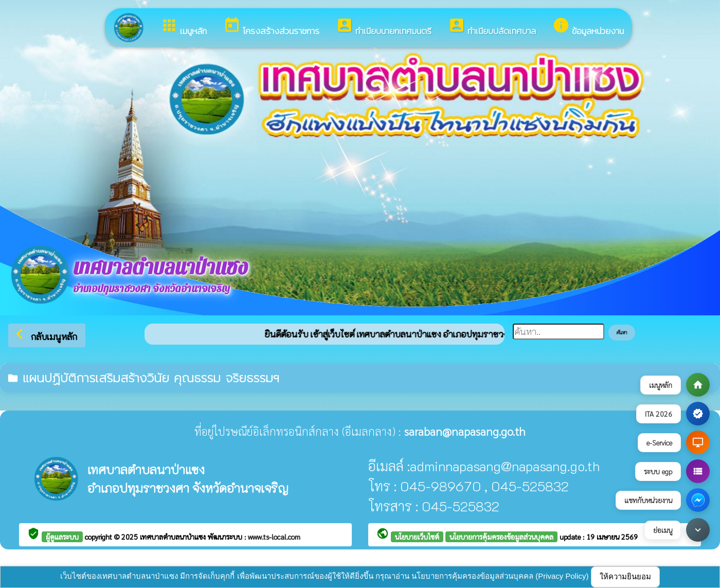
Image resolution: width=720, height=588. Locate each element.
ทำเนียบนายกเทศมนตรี (384, 27)
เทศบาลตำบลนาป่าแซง (174, 537)
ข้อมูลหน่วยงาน (588, 27)
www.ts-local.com (274, 537)
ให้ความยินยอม (625, 576)
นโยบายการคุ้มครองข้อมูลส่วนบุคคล (501, 537)
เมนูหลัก (184, 27)
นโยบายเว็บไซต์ (417, 537)
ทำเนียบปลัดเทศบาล (492, 27)
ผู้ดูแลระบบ (62, 537)
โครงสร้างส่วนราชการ (271, 27)
